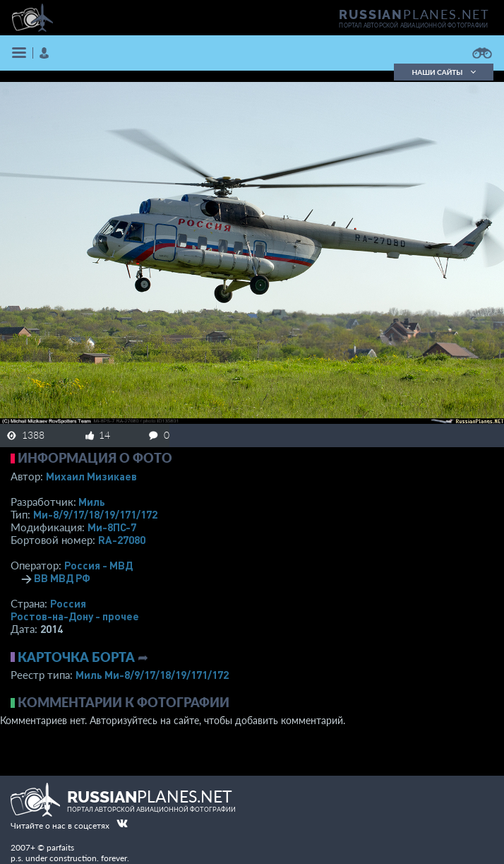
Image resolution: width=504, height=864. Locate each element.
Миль (92, 502)
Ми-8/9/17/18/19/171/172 (95, 514)
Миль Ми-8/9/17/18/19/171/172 (152, 675)
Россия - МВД (98, 565)
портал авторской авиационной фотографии (413, 25)
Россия (68, 603)
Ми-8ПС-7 (112, 527)
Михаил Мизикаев (91, 476)
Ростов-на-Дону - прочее (75, 616)
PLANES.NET (414, 14)
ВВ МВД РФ (62, 578)
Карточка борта (76, 657)
